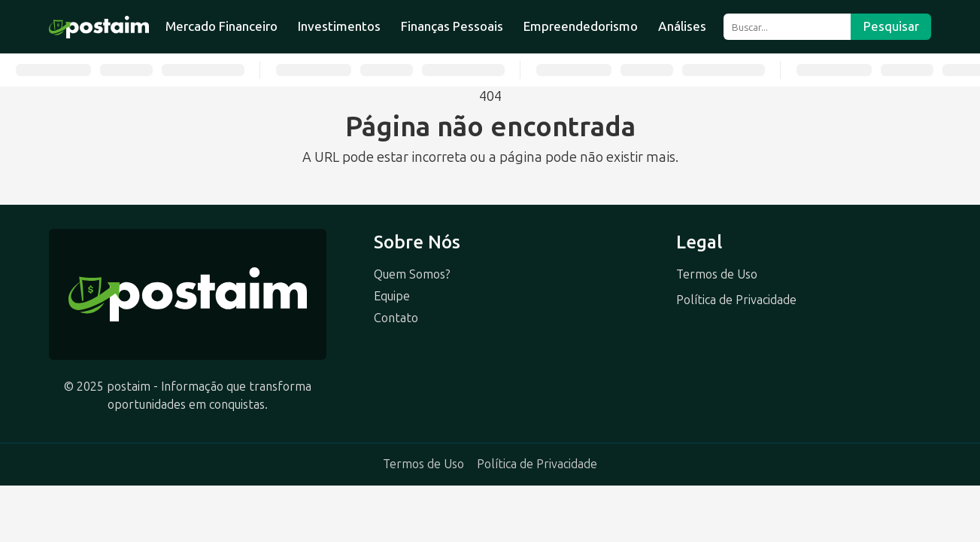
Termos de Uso (717, 274)
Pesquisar (891, 27)
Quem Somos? (412, 274)
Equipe (392, 296)
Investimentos (339, 26)
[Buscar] (787, 27)
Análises (682, 26)
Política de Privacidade (736, 300)
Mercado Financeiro (221, 26)
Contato (396, 318)
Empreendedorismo (581, 26)
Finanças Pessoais (452, 26)
